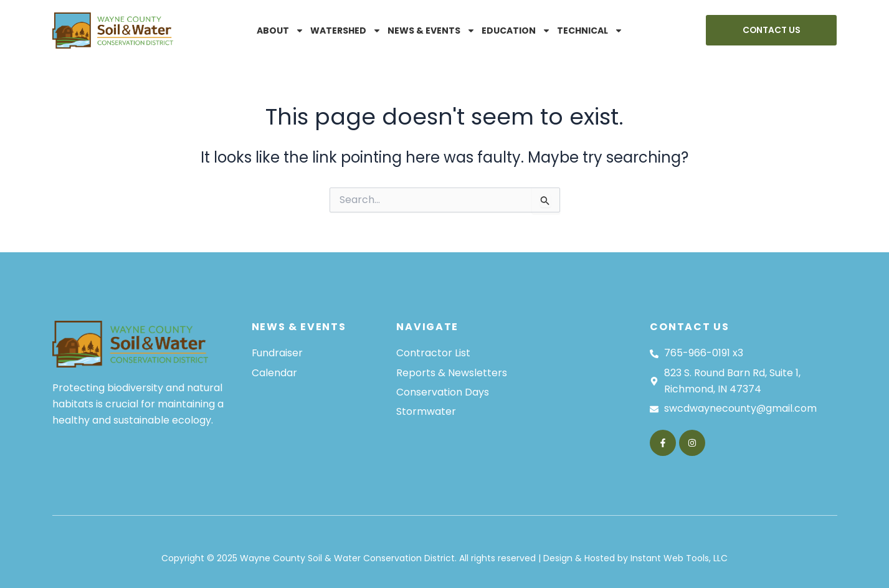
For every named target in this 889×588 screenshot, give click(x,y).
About (280, 31)
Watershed (346, 31)
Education (516, 31)
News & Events (431, 31)
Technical (590, 31)
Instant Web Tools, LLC (679, 558)
